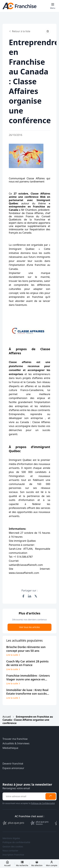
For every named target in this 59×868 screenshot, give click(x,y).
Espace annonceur (13, 768)
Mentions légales (11, 838)
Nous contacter (10, 851)
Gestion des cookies (13, 847)
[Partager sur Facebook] (23, 596)
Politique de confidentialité (16, 842)
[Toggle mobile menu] (53, 6)
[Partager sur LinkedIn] (30, 596)
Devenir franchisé (13, 764)
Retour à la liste (20, 31)
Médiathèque (10, 748)
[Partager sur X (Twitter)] (36, 596)
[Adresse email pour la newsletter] (24, 796)
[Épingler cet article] (48, 31)
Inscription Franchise (13, 855)
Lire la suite (13, 655)
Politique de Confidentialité (43, 803)
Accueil (7, 717)
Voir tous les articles (29, 627)
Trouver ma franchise (15, 739)
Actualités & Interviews (16, 743)
